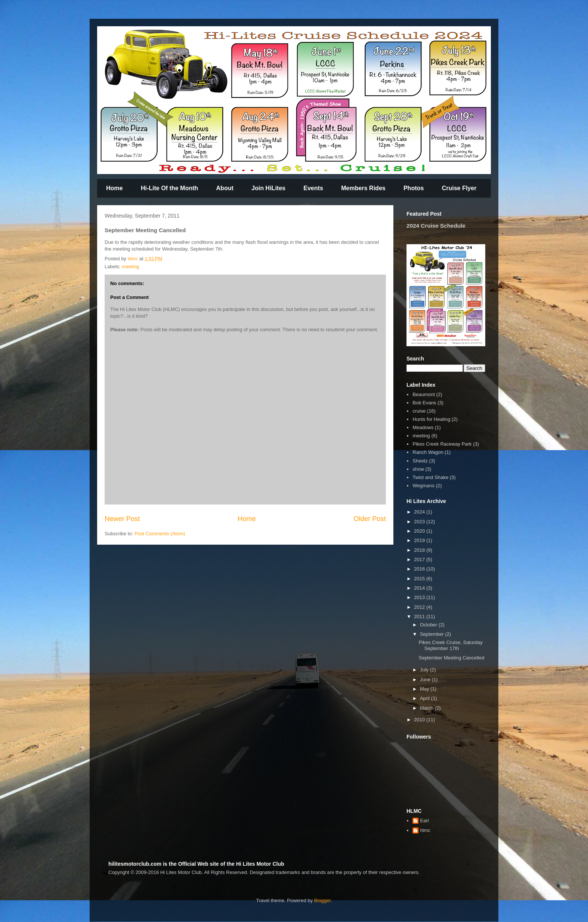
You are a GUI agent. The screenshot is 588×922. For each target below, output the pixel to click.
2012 (420, 607)
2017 (420, 559)
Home (114, 188)
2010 (420, 720)
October (429, 625)
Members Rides (363, 188)
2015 (420, 579)
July (425, 670)
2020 (420, 531)
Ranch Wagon (428, 452)
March (427, 708)
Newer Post (122, 519)
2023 (420, 522)
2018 (420, 550)
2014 (420, 588)
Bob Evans (424, 403)
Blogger (322, 900)
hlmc (425, 830)
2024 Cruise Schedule (436, 226)
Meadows (423, 427)
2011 (420, 616)
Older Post (370, 519)
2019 (420, 540)
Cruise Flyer (459, 188)
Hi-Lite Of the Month (169, 188)
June (426, 679)
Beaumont (424, 394)
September (433, 634)
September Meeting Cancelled (451, 658)
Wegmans (423, 486)
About (225, 188)
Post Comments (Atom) (160, 534)
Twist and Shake (430, 477)
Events (313, 188)
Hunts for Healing (431, 419)
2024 (420, 512)
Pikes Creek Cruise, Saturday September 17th (451, 645)
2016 (420, 569)
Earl (424, 821)
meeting (130, 267)
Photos (414, 188)
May (425, 689)
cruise (419, 411)
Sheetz (420, 461)
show (418, 469)
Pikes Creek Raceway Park (442, 444)
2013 (420, 597)
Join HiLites (269, 188)
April (426, 698)
